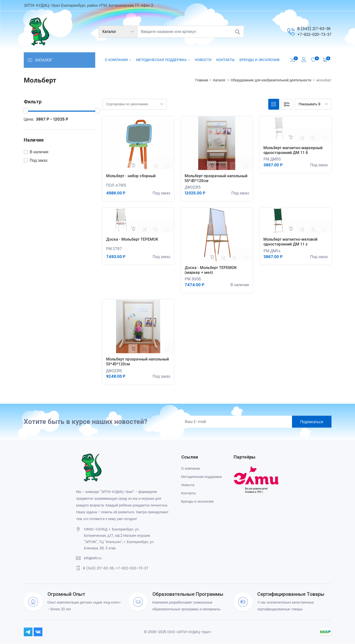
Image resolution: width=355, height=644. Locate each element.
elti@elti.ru (93, 559)
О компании (116, 60)
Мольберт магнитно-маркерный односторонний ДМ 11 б (293, 150)
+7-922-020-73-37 (313, 34)
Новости (203, 60)
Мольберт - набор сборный (131, 176)
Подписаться (311, 422)
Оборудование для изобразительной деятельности (271, 80)
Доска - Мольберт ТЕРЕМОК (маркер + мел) (211, 270)
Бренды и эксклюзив (259, 60)
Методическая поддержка (161, 60)
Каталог (219, 80)
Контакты (226, 60)
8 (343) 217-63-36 (312, 29)
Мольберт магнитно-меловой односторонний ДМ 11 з (291, 242)
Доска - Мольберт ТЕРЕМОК (132, 240)
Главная (202, 80)
